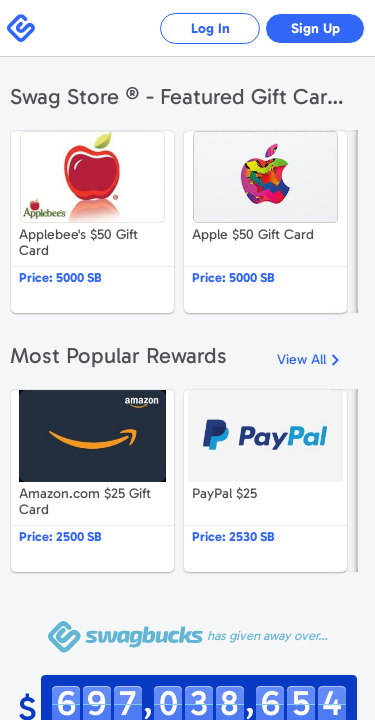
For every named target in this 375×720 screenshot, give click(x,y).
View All (301, 359)
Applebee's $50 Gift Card (92, 222)
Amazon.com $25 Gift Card (92, 481)
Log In (210, 28)
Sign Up (315, 28)
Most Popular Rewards (118, 355)
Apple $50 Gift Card (265, 222)
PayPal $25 (265, 481)
